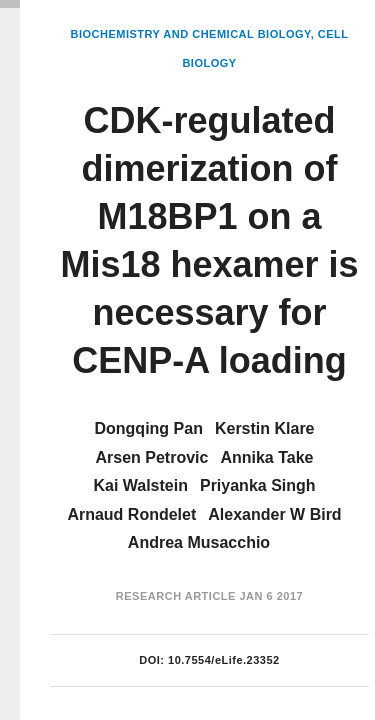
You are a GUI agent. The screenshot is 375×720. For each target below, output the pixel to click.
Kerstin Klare (265, 428)
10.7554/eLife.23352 (224, 660)
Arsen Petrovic (151, 457)
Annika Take (266, 457)
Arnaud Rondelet (131, 514)
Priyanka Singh (258, 485)
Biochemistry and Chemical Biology (190, 34)
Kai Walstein (140, 485)
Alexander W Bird (274, 514)
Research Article (176, 596)
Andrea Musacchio (199, 542)
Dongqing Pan (148, 428)
